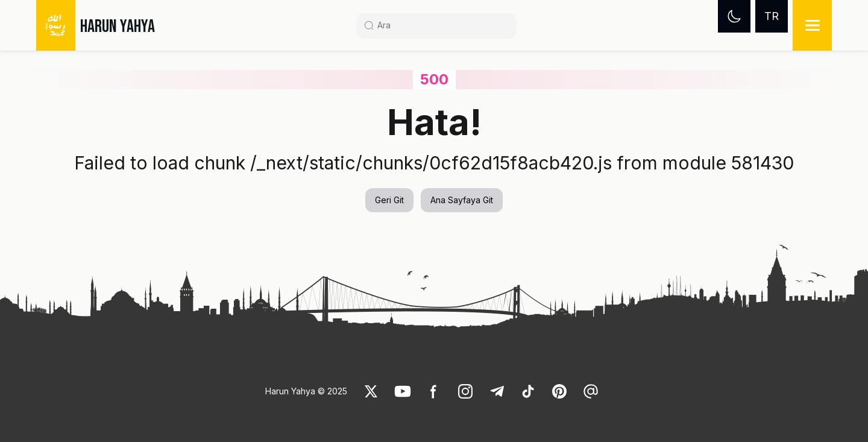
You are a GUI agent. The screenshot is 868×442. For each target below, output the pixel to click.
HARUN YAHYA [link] (118, 27)
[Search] (441, 25)
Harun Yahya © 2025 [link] (306, 391)
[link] (371, 391)
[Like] (371, 391)
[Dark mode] (734, 16)
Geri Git (389, 200)
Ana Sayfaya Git (462, 200)
